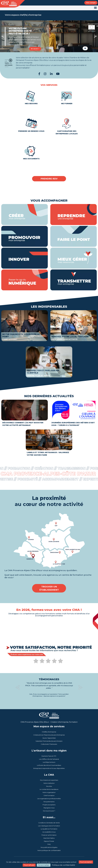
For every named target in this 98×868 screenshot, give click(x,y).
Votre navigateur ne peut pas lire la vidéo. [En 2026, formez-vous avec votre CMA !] (49, 628)
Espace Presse (49, 841)
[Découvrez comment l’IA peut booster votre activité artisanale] (25, 414)
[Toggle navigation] (95, 8)
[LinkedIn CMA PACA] (51, 74)
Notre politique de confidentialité (49, 850)
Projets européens (49, 805)
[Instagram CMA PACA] (45, 74)
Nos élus (49, 786)
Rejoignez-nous (49, 808)
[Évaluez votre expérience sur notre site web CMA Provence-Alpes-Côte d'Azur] (48, 662)
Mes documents (31, 151)
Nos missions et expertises (49, 780)
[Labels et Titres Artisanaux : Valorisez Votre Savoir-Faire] (49, 443)
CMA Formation (49, 795)
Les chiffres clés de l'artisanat (49, 759)
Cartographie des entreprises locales (67, 125)
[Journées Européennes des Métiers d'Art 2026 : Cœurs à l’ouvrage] (74, 414)
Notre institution (49, 783)
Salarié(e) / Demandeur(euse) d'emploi (49, 741)
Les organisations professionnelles (49, 799)
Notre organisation (49, 792)
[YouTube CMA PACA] (58, 74)
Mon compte (91, 3)
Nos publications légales (49, 847)
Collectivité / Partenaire (49, 744)
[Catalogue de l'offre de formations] (49, 635)
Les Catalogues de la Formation (49, 826)
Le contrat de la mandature (49, 789)
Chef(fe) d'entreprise (49, 732)
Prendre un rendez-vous (31, 124)
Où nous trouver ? (49, 811)
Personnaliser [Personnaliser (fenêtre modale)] (44, 865)
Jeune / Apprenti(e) (49, 738)
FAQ (49, 844)
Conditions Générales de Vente (49, 823)
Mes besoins (31, 96)
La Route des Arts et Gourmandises (49, 765)
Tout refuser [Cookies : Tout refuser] (29, 865)
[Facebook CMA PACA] (39, 74)
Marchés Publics (49, 838)
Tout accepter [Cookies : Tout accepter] (86, 862)
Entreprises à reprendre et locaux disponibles (49, 768)
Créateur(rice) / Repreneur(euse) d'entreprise (49, 735)
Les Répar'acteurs (49, 762)
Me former (67, 96)
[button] (2, 36)
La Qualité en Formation (49, 829)
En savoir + (35, 49)
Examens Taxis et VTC (49, 756)
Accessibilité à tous (49, 832)
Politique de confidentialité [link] (63, 865)
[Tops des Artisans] (49, 62)
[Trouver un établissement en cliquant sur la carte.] (49, 541)
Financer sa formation (49, 835)
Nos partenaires (49, 802)
